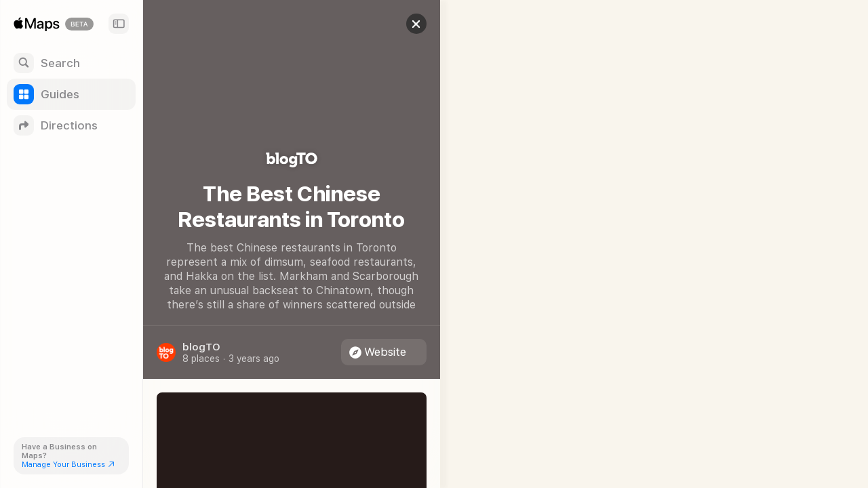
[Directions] (71, 125)
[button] (404, 24)
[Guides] (71, 94)
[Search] (71, 63)
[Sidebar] (119, 24)
